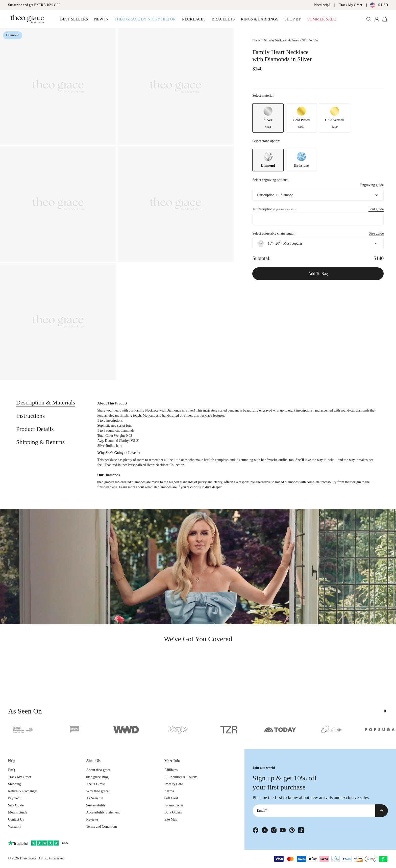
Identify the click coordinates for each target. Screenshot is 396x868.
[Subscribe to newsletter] (382, 811)
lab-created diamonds (130, 482)
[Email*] (314, 811)
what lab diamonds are (161, 487)
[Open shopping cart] (385, 19)
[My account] (377, 19)
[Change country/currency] (375, 5)
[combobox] (318, 195)
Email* (262, 811)
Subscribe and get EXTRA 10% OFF (34, 5)
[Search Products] (369, 19)
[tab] (46, 403)
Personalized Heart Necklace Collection (156, 465)
